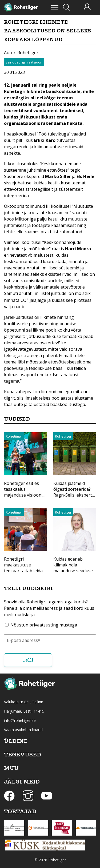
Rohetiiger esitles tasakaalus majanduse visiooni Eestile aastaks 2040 (24, 492)
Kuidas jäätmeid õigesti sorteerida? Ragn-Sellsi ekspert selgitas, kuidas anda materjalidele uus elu (75, 495)
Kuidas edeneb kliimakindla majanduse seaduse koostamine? (73, 568)
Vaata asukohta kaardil (24, 730)
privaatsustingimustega (53, 625)
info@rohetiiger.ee (20, 720)
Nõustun (44, 625)
